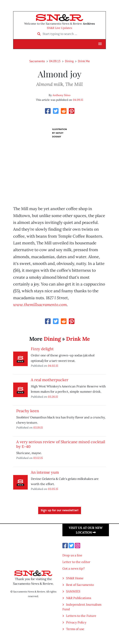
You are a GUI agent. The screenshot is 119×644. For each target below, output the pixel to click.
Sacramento (37, 61)
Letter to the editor (76, 562)
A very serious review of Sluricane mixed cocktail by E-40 (61, 444)
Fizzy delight (42, 349)
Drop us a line (72, 555)
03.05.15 (53, 489)
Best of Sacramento (80, 585)
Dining (69, 61)
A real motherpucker (50, 380)
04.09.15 (55, 61)
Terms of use (75, 629)
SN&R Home (75, 578)
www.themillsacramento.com (40, 305)
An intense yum (45, 472)
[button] (100, 44)
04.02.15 (53, 366)
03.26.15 (53, 397)
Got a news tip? (74, 568)
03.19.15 (38, 427)
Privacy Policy (76, 622)
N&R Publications (79, 598)
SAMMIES (73, 591)
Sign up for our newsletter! (60, 510)
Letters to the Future (81, 616)
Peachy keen (28, 411)
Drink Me (84, 61)
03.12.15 (38, 458)
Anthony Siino (61, 95)
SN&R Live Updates (59, 28)
